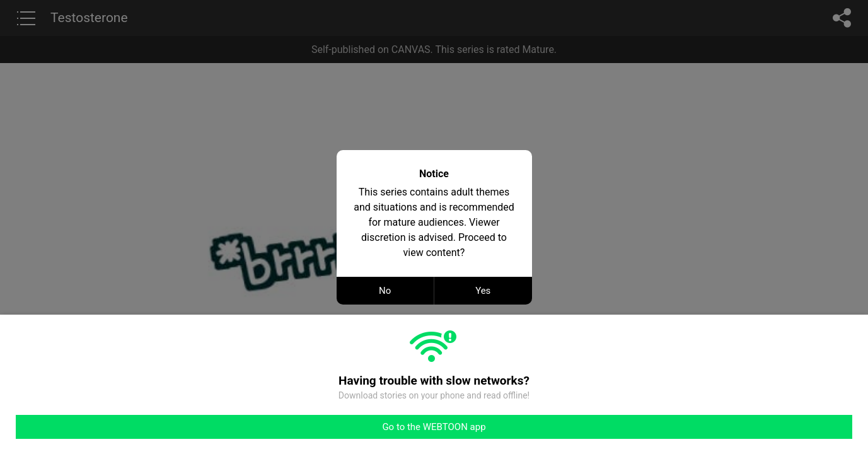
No (385, 291)
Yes (483, 291)
